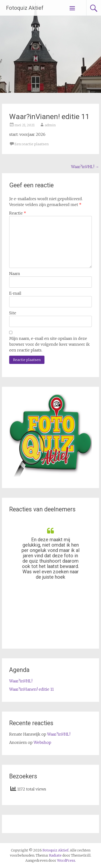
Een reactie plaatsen (32, 144)
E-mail (15, 293)
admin (50, 125)
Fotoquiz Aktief (25, 8)
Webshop (42, 742)
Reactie (18, 213)
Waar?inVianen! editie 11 (32, 689)
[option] (50, 553)
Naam (15, 274)
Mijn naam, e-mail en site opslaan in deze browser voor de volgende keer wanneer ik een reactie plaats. (49, 344)
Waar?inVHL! (85, 167)
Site (13, 313)
